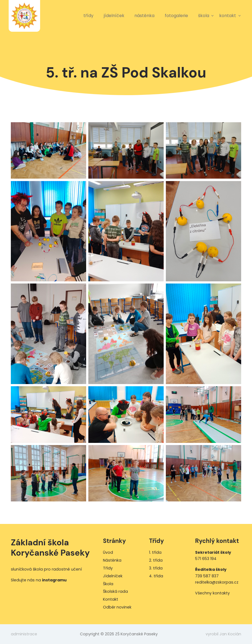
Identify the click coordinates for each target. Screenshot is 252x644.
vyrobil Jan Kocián (223, 634)
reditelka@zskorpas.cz (217, 582)
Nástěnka (144, 16)
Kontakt (228, 16)
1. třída (155, 552)
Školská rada (115, 591)
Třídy (88, 16)
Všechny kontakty (212, 593)
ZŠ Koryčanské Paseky (24, 16)
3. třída (156, 568)
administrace (24, 634)
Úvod (108, 552)
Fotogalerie (176, 16)
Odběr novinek (117, 607)
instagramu (54, 580)
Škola (204, 16)
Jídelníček (114, 16)
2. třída (156, 560)
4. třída (156, 576)
